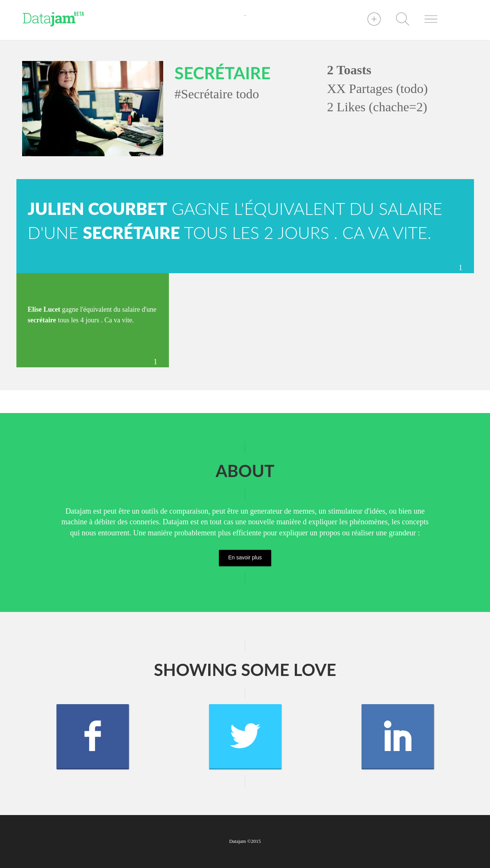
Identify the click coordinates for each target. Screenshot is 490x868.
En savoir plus (245, 557)
